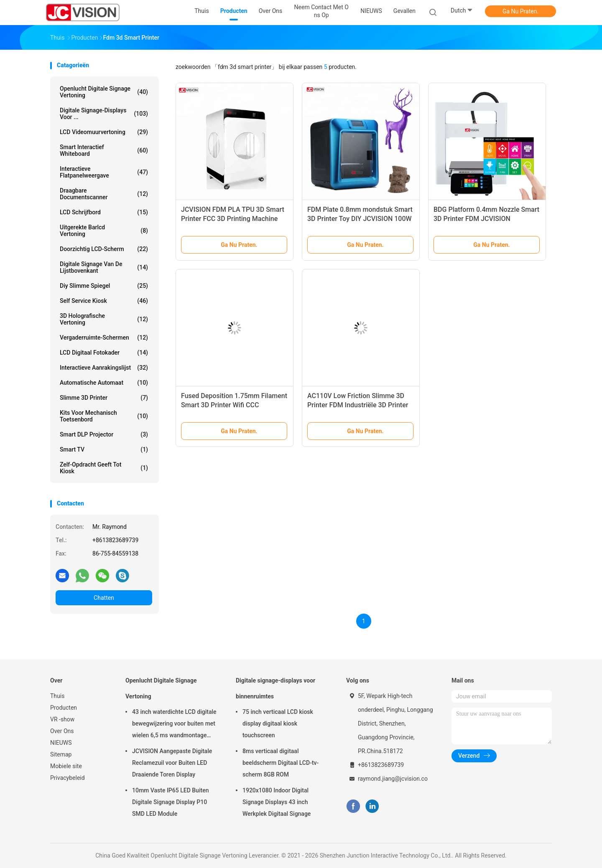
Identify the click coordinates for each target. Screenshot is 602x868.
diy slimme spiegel (104, 286)
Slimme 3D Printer (104, 398)
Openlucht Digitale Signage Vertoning (104, 92)
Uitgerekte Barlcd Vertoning (104, 231)
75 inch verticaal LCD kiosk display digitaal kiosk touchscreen (278, 723)
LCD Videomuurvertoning (104, 132)
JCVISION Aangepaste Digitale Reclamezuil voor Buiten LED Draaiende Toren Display (172, 763)
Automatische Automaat (104, 383)
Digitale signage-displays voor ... (104, 114)
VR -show (62, 719)
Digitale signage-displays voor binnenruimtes (275, 688)
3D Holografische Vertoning (104, 319)
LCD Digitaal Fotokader (104, 353)
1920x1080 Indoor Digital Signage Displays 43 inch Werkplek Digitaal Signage (277, 802)
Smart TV (104, 449)
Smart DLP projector (104, 434)
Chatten (104, 598)
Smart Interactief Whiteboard (104, 150)
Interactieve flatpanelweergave (104, 172)
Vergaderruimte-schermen (104, 338)
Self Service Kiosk (104, 301)
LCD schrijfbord (104, 212)
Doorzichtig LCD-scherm (104, 249)
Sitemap (61, 754)
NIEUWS (61, 743)
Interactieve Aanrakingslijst (104, 368)
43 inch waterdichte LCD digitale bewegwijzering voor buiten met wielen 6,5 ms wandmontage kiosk (174, 725)
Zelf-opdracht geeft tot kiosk (104, 468)
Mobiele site (66, 766)
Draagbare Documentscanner (104, 194)
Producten (64, 708)
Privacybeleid (68, 778)
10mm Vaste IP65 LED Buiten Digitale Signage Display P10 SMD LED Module (170, 802)
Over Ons (62, 731)
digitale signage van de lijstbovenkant (104, 267)
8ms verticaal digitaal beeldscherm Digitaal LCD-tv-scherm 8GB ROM (281, 763)
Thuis (57, 696)
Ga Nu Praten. (520, 11)
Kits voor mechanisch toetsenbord (104, 416)
